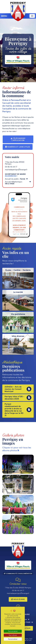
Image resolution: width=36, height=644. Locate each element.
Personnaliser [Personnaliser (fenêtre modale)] (13, 639)
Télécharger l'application (18, 139)
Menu (4, 16)
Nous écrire (18, 599)
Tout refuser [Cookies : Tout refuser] (13, 635)
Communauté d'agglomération (18, 574)
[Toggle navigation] (32, 16)
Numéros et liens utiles (18, 147)
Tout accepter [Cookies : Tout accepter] (13, 631)
